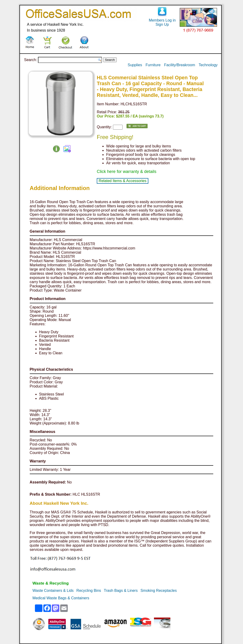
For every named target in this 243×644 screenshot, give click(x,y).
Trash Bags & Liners (121, 591)
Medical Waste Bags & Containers (61, 598)
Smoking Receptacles (159, 591)
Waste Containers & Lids (53, 591)
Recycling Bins (89, 591)
